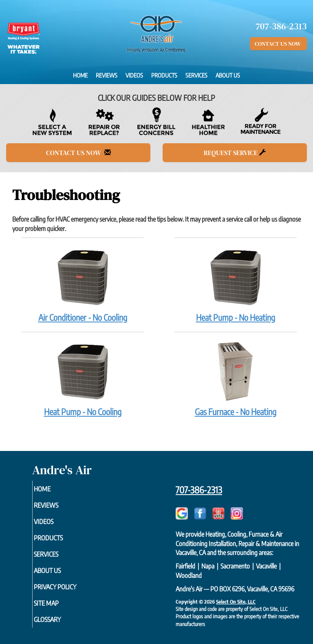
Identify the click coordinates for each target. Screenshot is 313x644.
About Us (228, 75)
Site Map (57, 603)
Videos (134, 75)
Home (80, 75)
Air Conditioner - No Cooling (83, 284)
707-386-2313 (199, 490)
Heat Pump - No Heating (236, 284)
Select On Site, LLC (236, 602)
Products (164, 75)
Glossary (58, 620)
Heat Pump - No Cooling (83, 379)
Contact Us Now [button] (278, 44)
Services (196, 75)
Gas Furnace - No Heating (236, 379)
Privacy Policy (66, 587)
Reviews (107, 75)
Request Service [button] (235, 153)
